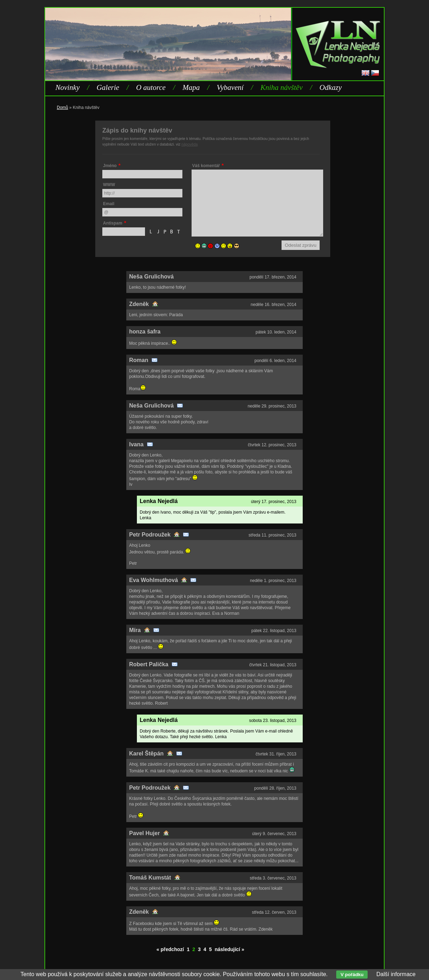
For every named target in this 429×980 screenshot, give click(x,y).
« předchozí (170, 949)
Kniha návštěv (282, 87)
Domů (62, 108)
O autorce (151, 87)
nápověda (189, 144)
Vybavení (230, 87)
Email (109, 204)
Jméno (110, 166)
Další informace (396, 974)
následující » (229, 949)
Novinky (68, 87)
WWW (109, 185)
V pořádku (352, 975)
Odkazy (331, 87)
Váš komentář (206, 166)
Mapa (191, 87)
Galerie (108, 87)
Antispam (113, 223)
